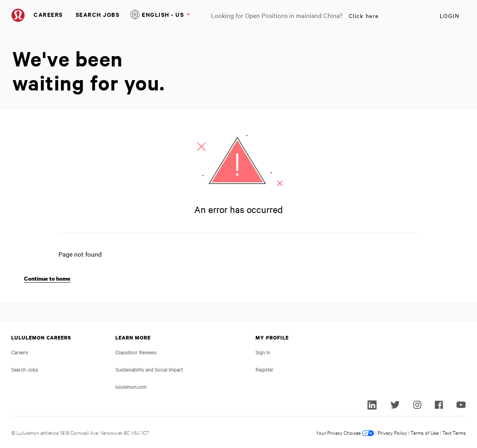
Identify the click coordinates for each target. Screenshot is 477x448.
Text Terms (454, 432)
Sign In (263, 352)
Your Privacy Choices (345, 432)
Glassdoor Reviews (136, 352)
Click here (364, 16)
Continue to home (47, 278)
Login (450, 16)
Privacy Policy (392, 432)
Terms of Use (425, 432)
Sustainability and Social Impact (149, 369)
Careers (48, 14)
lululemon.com (131, 386)
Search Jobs (98, 14)
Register (265, 369)
